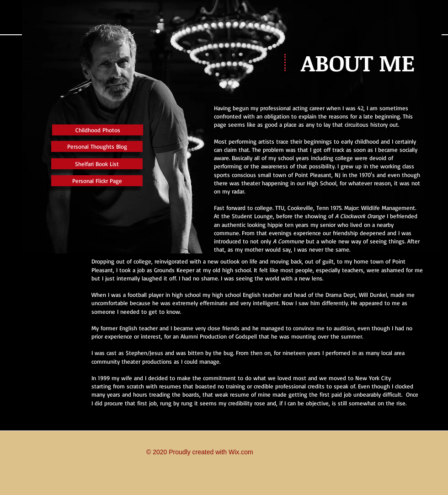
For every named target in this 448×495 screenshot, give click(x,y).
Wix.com (241, 452)
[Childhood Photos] (98, 130)
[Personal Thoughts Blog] (97, 146)
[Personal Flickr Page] (97, 181)
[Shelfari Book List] (97, 164)
